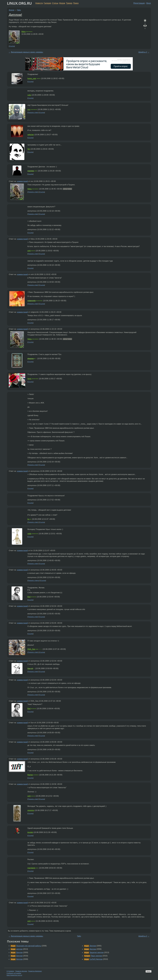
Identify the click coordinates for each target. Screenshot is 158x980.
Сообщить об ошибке (14, 973)
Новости (39, 3)
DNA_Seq (31, 649)
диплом (19, 949)
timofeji (30, 832)
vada (29, 534)
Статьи (55, 3)
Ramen (30, 775)
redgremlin (32, 301)
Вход (149, 3)
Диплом (19, 952)
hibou (24, 32)
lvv (29, 519)
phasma (31, 359)
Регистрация (139, 3)
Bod (29, 597)
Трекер (69, 3)
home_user (32, 78)
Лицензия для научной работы (29, 946)
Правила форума (21, 971)
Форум (62, 3)
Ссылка (12, 46)
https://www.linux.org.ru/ (14, 975)
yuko (29, 95)
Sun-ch (30, 668)
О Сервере (10, 971)
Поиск (76, 3)
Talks (19, 10)
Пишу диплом (96, 956)
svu (29, 109)
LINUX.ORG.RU (19, 3)
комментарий (22, 181)
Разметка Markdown (35, 971)
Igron (29, 379)
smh (29, 251)
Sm (29, 149)
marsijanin (31, 868)
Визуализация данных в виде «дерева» (27, 52)
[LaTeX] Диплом (96, 959)
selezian (31, 135)
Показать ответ (33, 113)
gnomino (31, 810)
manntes (31, 171)
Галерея (47, 3)
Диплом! (15, 15)
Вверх (149, 971)
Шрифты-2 (143, 52)
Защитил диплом (97, 952)
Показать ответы (34, 580)
